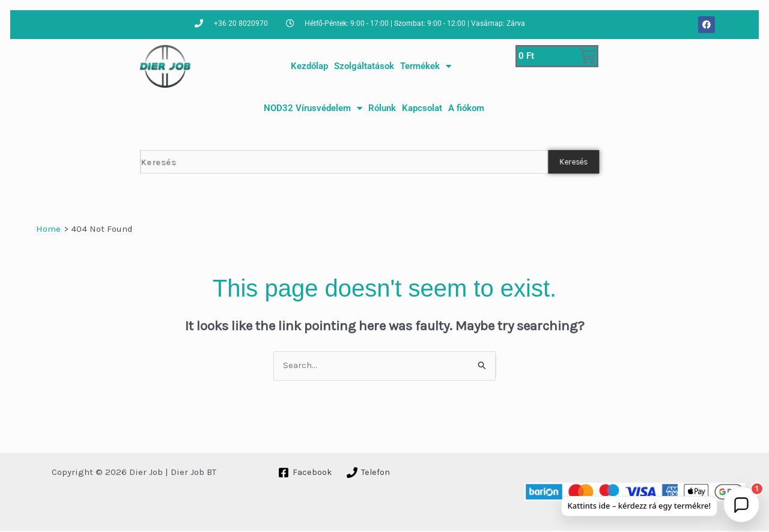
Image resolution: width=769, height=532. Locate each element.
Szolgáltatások (364, 66)
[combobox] (344, 162)
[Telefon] (369, 474)
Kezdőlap (309, 66)
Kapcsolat (422, 108)
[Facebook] (305, 474)
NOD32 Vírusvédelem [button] (313, 108)
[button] (741, 504)
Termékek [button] (426, 66)
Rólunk (382, 108)
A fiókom (466, 108)
